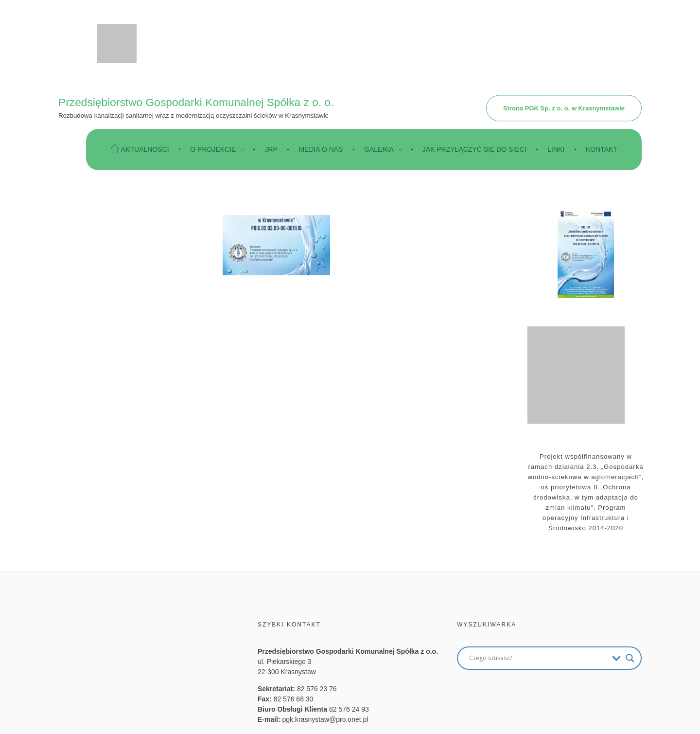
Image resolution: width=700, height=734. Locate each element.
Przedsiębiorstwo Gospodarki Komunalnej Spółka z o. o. (196, 102)
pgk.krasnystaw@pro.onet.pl (325, 719)
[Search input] (538, 658)
